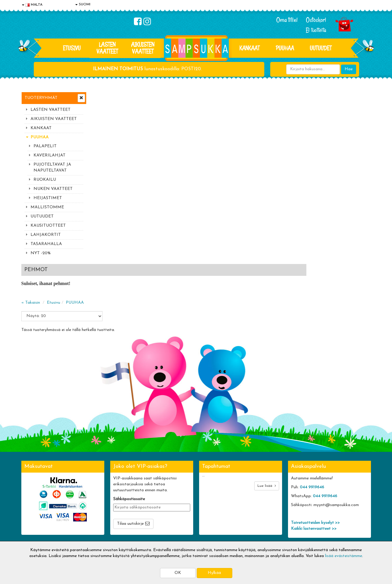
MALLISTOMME (47, 207)
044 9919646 (312, 415)
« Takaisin (102, 131)
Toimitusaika (105, 491)
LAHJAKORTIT (46, 235)
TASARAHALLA (46, 244)
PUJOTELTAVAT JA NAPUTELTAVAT (52, 168)
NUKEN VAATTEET (53, 189)
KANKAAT (249, 48)
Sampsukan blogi (180, 508)
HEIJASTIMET (48, 198)
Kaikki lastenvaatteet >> (314, 456)
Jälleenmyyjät (35, 535)
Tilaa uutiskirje (130, 451)
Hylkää (214, 573)
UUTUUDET (42, 216)
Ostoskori (316, 20)
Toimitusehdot (106, 499)
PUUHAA (285, 48)
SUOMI (83, 4)
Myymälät (32, 526)
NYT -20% (41, 253)
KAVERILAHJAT (49, 155)
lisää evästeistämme (344, 556)
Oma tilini (287, 20)
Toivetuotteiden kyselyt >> (315, 451)
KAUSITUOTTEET (48, 226)
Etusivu (72, 48)
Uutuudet (321, 48)
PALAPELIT (45, 146)
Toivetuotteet (106, 508)
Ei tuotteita (316, 30)
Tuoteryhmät (41, 98)
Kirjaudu (172, 491)
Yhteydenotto (35, 517)
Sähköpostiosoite (129, 427)
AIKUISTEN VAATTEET (143, 48)
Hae (349, 69)
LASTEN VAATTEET (107, 48)
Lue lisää (267, 413)
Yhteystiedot (34, 508)
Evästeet (31, 491)
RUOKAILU (45, 180)
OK (178, 573)
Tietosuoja (32, 499)
